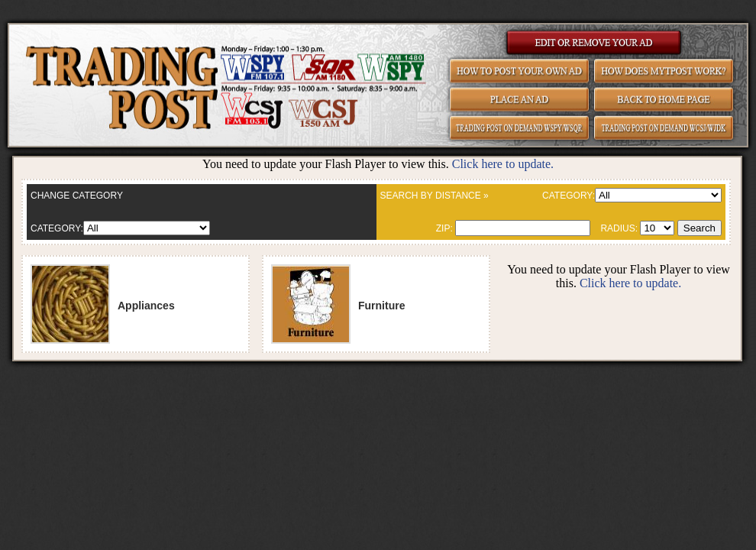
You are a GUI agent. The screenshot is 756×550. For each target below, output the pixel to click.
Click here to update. (503, 164)
